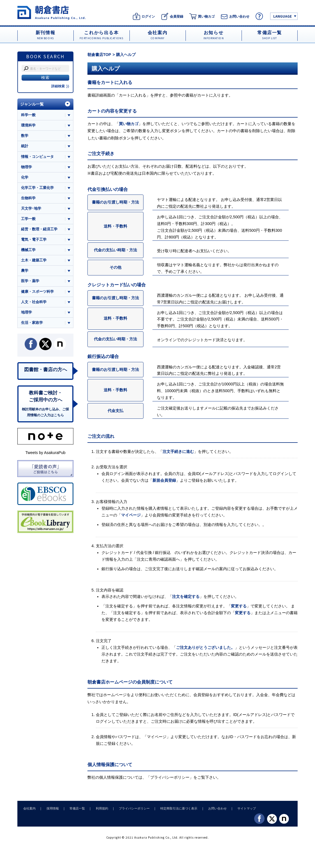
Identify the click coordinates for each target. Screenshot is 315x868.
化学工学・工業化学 (37, 188)
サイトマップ (242, 808)
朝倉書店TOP (99, 55)
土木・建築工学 (34, 261)
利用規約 (99, 808)
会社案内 (29, 808)
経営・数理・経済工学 (39, 230)
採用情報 (52, 808)
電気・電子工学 (34, 240)
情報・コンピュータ (37, 157)
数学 (25, 136)
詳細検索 (60, 86)
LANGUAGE (282, 16)
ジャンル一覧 (32, 104)
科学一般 (28, 115)
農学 (25, 271)
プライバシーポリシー (170, 777)
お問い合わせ (213, 808)
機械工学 (28, 250)
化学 (25, 178)
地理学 (26, 313)
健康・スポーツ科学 (37, 292)
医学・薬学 (30, 282)
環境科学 (28, 125)
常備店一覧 (76, 808)
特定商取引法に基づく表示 (175, 808)
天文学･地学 (31, 209)
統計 (25, 146)
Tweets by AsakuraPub (45, 454)
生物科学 (28, 198)
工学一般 (28, 219)
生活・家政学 (32, 323)
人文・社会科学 (34, 303)
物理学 (26, 167)
